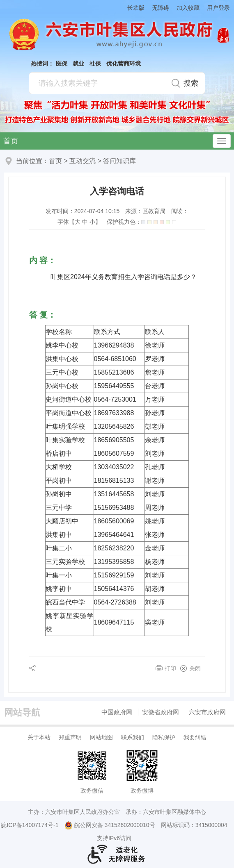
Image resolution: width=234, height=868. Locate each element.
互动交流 (83, 161)
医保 (62, 64)
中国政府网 (117, 712)
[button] (132, 8)
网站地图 (101, 737)
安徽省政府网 (161, 712)
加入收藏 (188, 8)
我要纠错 (195, 737)
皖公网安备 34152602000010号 (110, 825)
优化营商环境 (124, 64)
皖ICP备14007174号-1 (30, 825)
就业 (78, 64)
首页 (11, 141)
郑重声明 (70, 737)
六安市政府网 (207, 712)
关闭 (195, 668)
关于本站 (39, 737)
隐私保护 (164, 737)
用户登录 (218, 8)
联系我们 (133, 737)
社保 (95, 64)
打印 (170, 668)
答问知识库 (119, 161)
